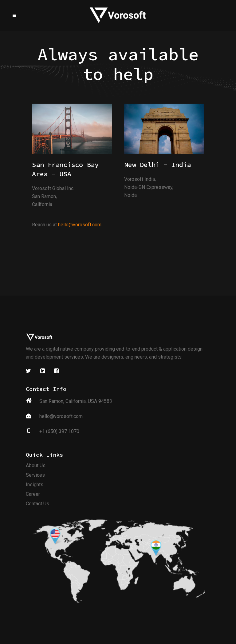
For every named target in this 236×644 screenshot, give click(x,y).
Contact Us (37, 505)
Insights (35, 485)
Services (35, 476)
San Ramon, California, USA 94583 (76, 402)
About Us (36, 466)
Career (33, 495)
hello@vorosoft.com (80, 225)
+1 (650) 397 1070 (59, 432)
